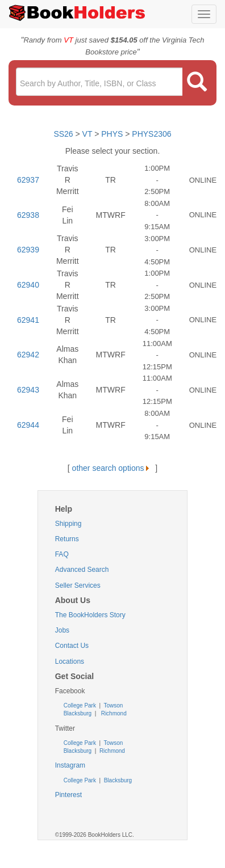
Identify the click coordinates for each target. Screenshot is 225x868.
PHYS (112, 134)
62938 (28, 215)
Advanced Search (82, 570)
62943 (28, 390)
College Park (81, 705)
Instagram (70, 765)
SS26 (63, 134)
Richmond (113, 713)
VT (89, 134)
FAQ (62, 554)
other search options (113, 468)
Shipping (68, 524)
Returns (67, 539)
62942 (28, 355)
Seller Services (78, 585)
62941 (28, 320)
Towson (113, 705)
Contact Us (72, 646)
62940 (28, 285)
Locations (70, 661)
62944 (28, 425)
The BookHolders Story (90, 615)
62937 (28, 180)
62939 (28, 250)
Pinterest (68, 795)
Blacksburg (78, 713)
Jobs (62, 630)
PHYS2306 (151, 134)
